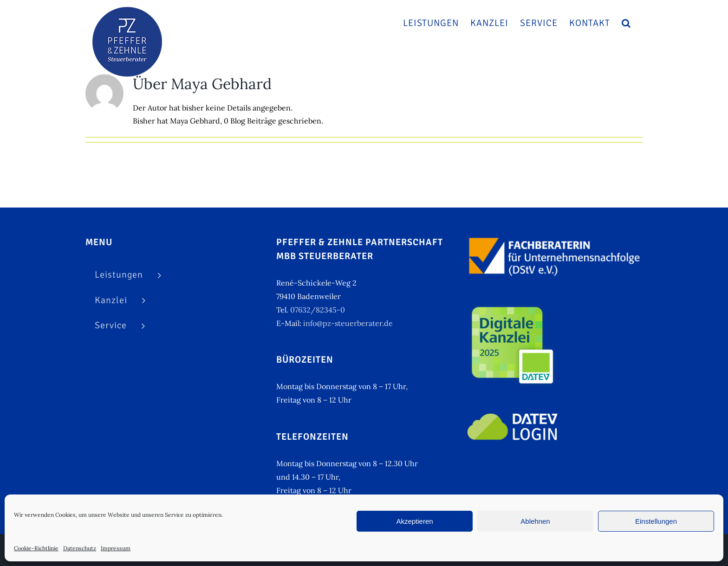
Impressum (116, 548)
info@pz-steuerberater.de (348, 323)
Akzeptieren (414, 521)
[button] (626, 23)
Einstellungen (656, 521)
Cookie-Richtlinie (36, 548)
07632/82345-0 (318, 310)
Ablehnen (535, 521)
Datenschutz (80, 548)
